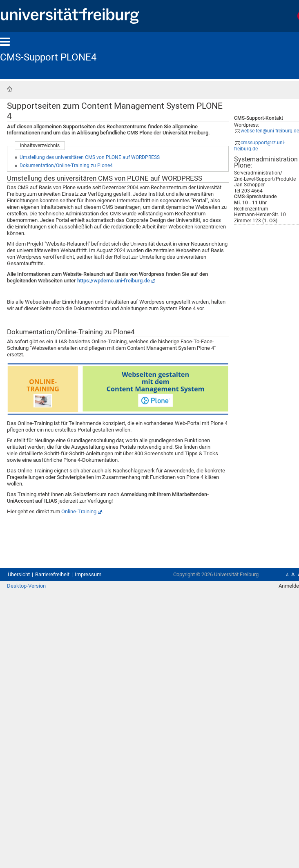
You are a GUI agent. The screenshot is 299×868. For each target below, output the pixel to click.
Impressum (88, 574)
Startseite (9, 89)
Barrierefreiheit (52, 574)
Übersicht (19, 574)
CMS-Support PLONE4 (48, 57)
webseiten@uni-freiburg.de (270, 131)
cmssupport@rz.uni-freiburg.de (260, 146)
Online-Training (79, 511)
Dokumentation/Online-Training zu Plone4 (66, 166)
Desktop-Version (26, 586)
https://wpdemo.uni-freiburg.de (114, 281)
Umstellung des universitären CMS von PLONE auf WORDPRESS (90, 157)
